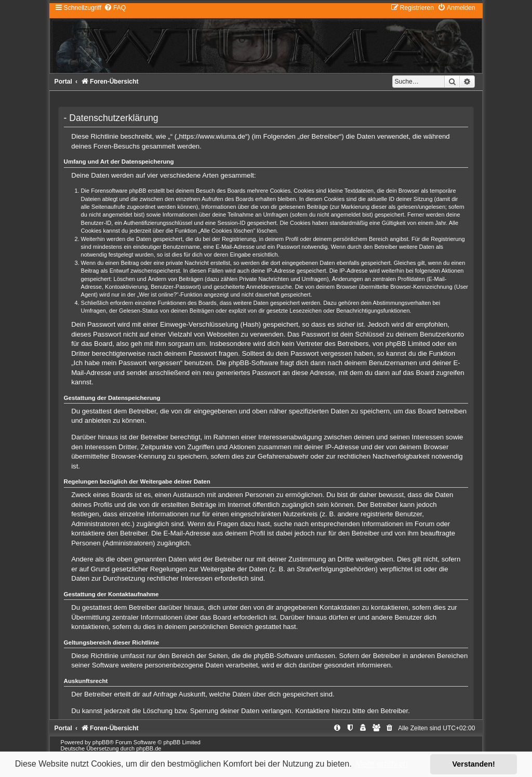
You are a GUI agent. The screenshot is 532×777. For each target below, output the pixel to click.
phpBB (101, 742)
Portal (63, 82)
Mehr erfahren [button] (382, 764)
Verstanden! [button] (474, 764)
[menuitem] (115, 8)
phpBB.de (149, 748)
